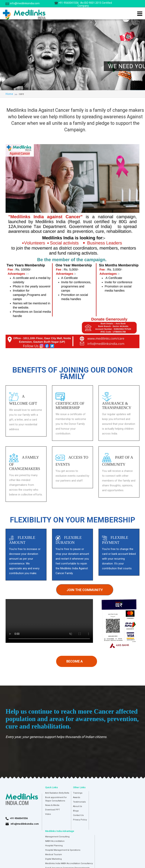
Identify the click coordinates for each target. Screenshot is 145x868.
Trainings (78, 793)
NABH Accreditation (55, 841)
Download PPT (53, 810)
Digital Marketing (53, 859)
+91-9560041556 (83, 4)
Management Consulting (57, 837)
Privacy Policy (80, 820)
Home (9, 94)
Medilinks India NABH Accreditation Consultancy (69, 863)
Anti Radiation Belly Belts (57, 793)
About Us (78, 806)
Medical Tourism (54, 855)
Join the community (85, 590)
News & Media (52, 805)
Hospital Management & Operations (63, 850)
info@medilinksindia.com (23, 3)
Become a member (75, 663)
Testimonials (79, 802)
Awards (77, 797)
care (21, 94)
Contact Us (78, 815)
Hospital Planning (54, 846)
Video (48, 814)
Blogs (76, 811)
